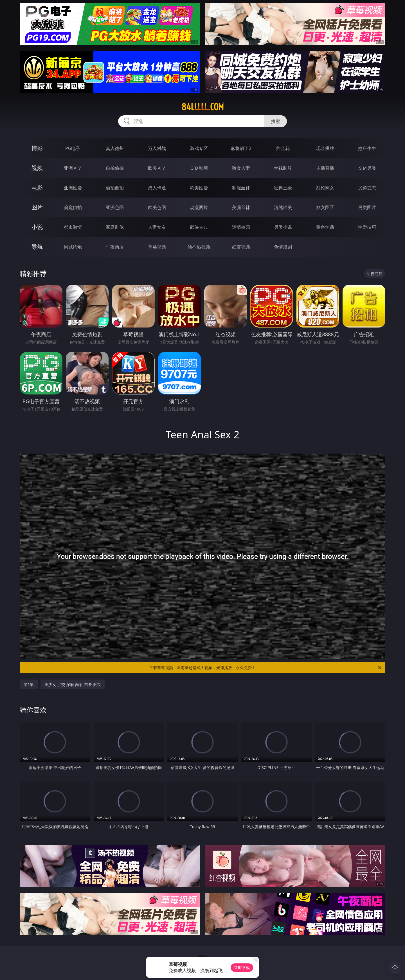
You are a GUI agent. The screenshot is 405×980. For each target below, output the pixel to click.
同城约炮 (73, 247)
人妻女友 (157, 227)
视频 (37, 168)
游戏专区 (199, 148)
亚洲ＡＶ (73, 168)
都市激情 (73, 227)
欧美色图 (157, 207)
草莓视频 (157, 247)
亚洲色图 (115, 207)
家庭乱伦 (115, 227)
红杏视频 (241, 247)
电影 (37, 188)
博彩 (37, 148)
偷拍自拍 (115, 188)
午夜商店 (115, 247)
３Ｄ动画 (199, 168)
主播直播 (325, 168)
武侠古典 (199, 227)
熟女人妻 (241, 168)
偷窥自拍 (73, 207)
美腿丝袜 (241, 207)
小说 (37, 227)
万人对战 (157, 148)
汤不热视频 (199, 247)
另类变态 (367, 188)
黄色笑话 (325, 227)
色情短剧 (283, 247)
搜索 (276, 121)
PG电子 (73, 148)
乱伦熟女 (325, 188)
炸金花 (283, 148)
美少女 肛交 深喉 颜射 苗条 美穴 (73, 684)
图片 (37, 207)
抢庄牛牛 (367, 148)
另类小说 (283, 227)
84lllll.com (203, 107)
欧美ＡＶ (157, 168)
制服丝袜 (241, 188)
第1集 (29, 684)
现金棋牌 (325, 148)
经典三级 (283, 188)
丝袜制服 (283, 168)
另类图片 (367, 207)
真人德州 (115, 148)
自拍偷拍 (115, 168)
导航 (37, 247)
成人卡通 (157, 188)
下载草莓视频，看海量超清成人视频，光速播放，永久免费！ (266, 668)
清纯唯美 (283, 207)
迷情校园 (241, 227)
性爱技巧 (367, 227)
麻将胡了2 (241, 148)
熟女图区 (325, 207)
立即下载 (242, 967)
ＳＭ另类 (367, 168)
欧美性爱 (199, 188)
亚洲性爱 (73, 188)
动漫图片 (199, 207)
